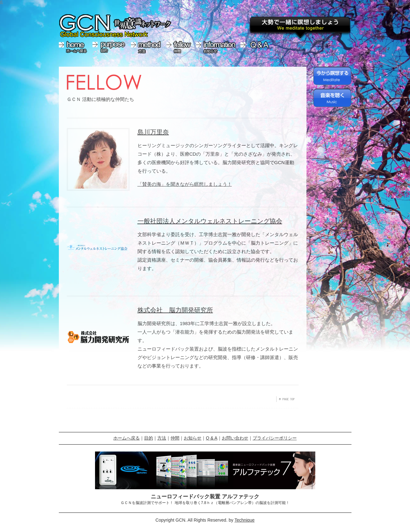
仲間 (175, 438)
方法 (162, 438)
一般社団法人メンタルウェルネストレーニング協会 (210, 221)
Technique (244, 520)
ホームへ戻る (126, 438)
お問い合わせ (235, 438)
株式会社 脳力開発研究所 (175, 310)
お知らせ (193, 438)
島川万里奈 (153, 132)
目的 (149, 438)
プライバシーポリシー (275, 438)
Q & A (212, 438)
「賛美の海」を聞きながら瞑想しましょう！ (185, 184)
